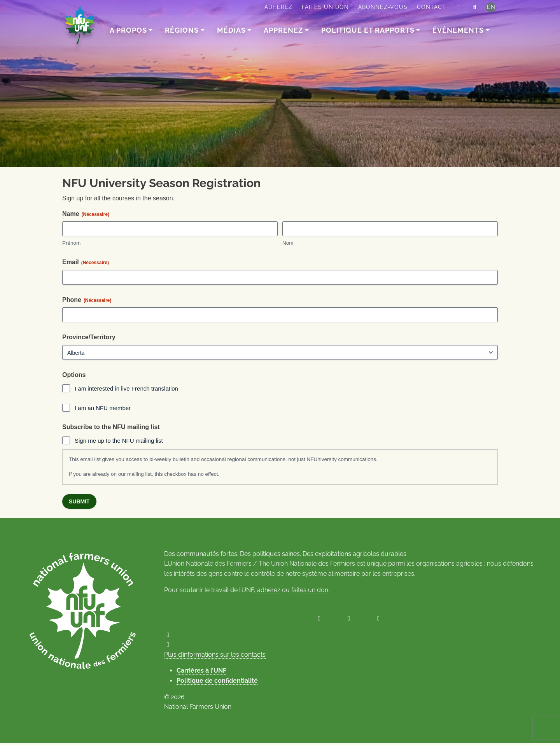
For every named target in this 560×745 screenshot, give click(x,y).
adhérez (269, 592)
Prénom (71, 245)
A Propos (128, 30)
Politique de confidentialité (217, 683)
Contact (431, 7)
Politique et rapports (368, 30)
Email (86, 264)
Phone (87, 301)
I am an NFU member (103, 409)
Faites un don (325, 7)
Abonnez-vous (383, 7)
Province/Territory (89, 339)
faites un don (310, 592)
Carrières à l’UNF (201, 672)
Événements (458, 30)
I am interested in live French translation (126, 390)
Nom (288, 245)
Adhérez (278, 7)
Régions (182, 30)
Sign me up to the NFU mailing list (119, 442)
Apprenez (284, 30)
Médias (231, 30)
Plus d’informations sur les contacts (215, 656)
